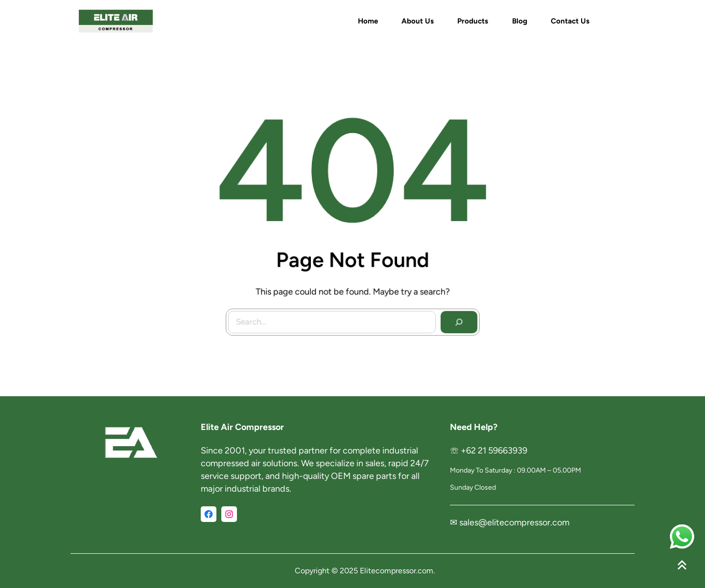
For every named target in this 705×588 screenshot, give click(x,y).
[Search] (456, 319)
